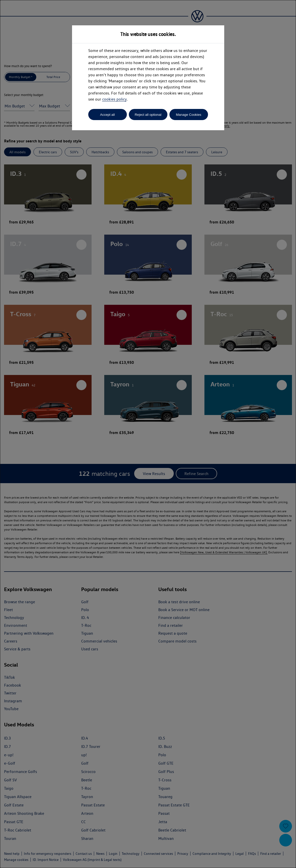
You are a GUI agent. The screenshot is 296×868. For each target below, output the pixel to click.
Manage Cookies (188, 115)
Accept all (108, 115)
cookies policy (114, 99)
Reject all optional (148, 115)
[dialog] (148, 434)
